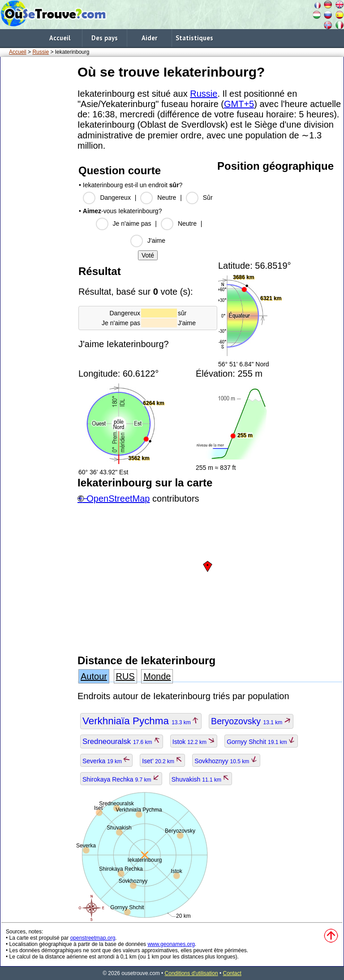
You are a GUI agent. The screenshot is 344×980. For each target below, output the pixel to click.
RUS (125, 676)
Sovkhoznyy (226, 761)
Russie (41, 52)
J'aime (156, 241)
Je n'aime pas (132, 224)
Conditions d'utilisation (191, 973)
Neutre (167, 198)
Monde (157, 676)
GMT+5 (239, 104)
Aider (149, 38)
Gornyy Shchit (261, 742)
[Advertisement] (37, 197)
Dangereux (115, 198)
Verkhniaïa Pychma (141, 721)
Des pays (105, 38)
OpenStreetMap (118, 499)
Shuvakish (201, 779)
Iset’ (162, 761)
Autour (94, 676)
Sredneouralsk (122, 741)
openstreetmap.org (93, 938)
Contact (232, 973)
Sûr (208, 198)
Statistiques (194, 38)
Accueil (60, 38)
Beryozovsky (251, 721)
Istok (194, 742)
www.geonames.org (171, 944)
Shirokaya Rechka (121, 779)
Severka (106, 761)
